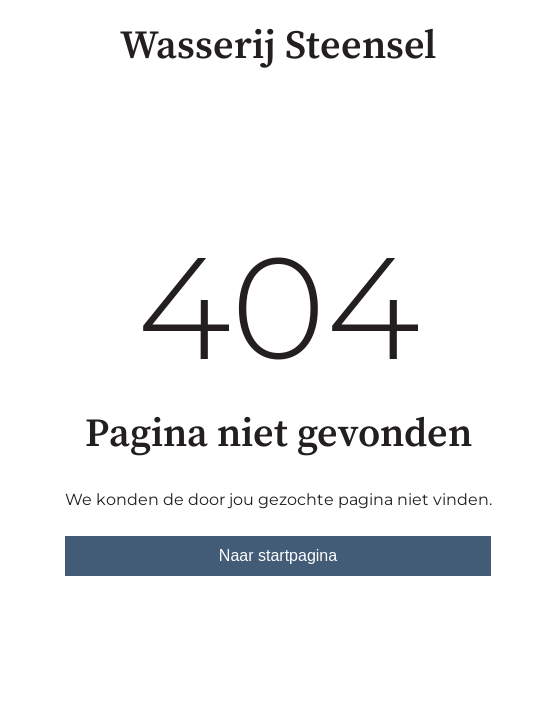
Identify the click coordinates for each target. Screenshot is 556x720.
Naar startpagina (278, 555)
